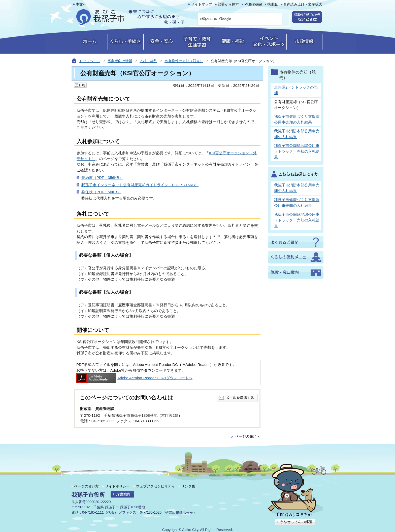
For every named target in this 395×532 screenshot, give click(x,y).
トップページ (90, 61)
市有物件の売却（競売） (184, 61)
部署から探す (228, 4)
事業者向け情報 (120, 61)
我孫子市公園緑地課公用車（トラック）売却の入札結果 (297, 151)
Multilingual (253, 4)
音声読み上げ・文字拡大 (303, 4)
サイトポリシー (117, 486)
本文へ (81, 4)
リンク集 (188, 486)
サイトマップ (202, 4)
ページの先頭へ (248, 436)
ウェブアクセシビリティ (155, 486)
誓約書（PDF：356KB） (102, 178)
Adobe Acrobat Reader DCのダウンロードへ (134, 378)
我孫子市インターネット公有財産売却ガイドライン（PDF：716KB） (140, 185)
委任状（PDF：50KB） (101, 192)
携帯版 (273, 4)
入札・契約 (148, 61)
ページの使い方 (86, 486)
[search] (234, 19)
